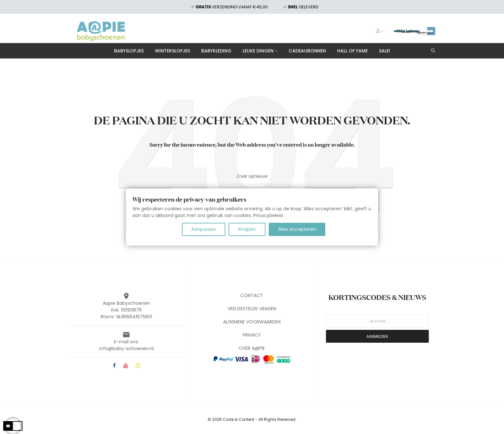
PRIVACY (252, 335)
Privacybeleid (268, 215)
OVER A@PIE (252, 348)
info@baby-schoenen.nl (126, 348)
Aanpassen (204, 229)
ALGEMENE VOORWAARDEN (252, 322)
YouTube (126, 366)
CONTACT (252, 295)
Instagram (138, 366)
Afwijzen (247, 229)
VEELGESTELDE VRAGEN (252, 309)
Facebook (114, 366)
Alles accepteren (297, 229)
